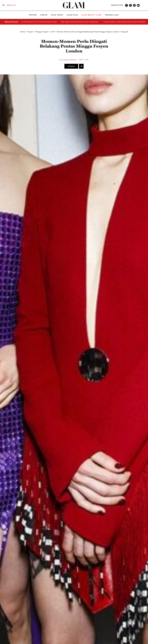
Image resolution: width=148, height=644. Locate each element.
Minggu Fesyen (42, 32)
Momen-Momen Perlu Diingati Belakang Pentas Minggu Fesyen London (88, 32)
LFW (53, 32)
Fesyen (33, 15)
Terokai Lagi (112, 15)
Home (23, 32)
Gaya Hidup (57, 15)
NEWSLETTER (117, 5)
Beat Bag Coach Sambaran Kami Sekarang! (80, 22)
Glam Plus (72, 15)
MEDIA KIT (11, 5)
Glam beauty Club (91, 15)
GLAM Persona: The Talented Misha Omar (39, 22)
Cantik (44, 15)
